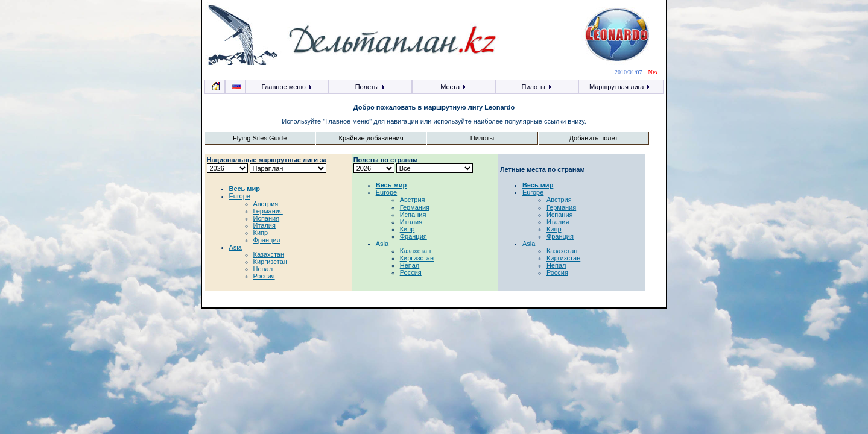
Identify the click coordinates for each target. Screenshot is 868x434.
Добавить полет (594, 138)
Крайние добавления (371, 138)
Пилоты (537, 87)
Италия (265, 225)
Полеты (371, 87)
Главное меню (287, 87)
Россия (264, 276)
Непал (263, 269)
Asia (236, 247)
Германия (268, 211)
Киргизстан (270, 262)
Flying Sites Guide (260, 138)
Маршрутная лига (620, 87)
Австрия (266, 204)
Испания (267, 218)
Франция (267, 240)
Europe (240, 196)
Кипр (261, 233)
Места (454, 87)
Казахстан (269, 254)
